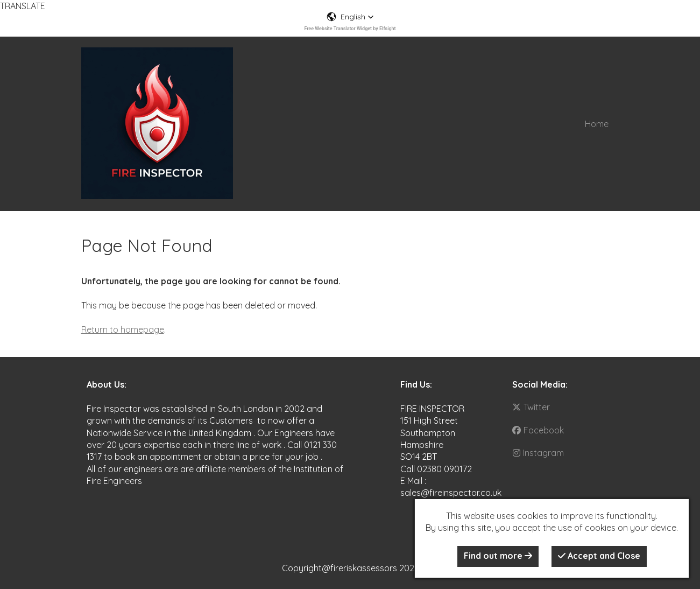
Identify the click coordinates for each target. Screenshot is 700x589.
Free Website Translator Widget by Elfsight (350, 29)
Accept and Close (599, 556)
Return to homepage (123, 329)
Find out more (498, 556)
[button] (350, 17)
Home (597, 124)
